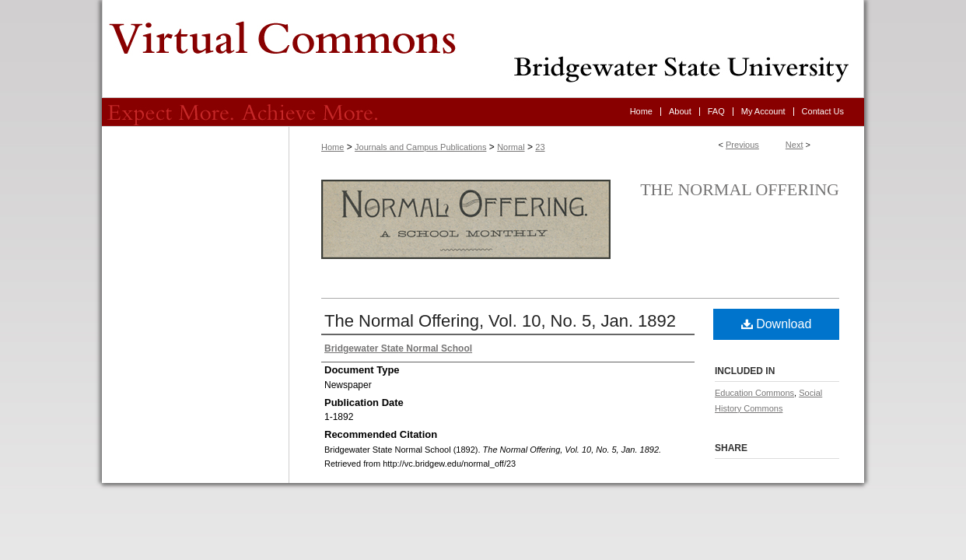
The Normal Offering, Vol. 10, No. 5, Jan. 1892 (500, 321)
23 (540, 147)
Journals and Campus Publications (420, 147)
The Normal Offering (740, 189)
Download (777, 324)
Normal (511, 147)
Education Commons (754, 393)
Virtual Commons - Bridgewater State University (483, 49)
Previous (742, 145)
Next (794, 145)
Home (332, 147)
